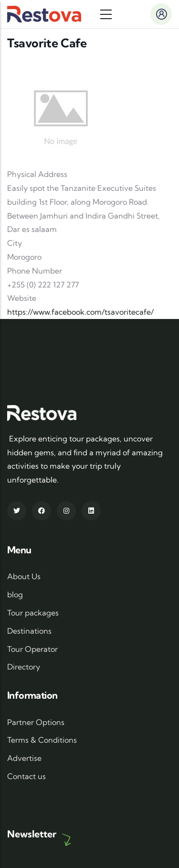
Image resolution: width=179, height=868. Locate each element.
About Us (24, 576)
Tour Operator (32, 649)
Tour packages (33, 613)
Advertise (24, 758)
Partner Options (36, 722)
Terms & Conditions (42, 740)
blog (15, 594)
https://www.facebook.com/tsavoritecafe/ (80, 312)
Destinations (29, 631)
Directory (24, 667)
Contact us (26, 776)
